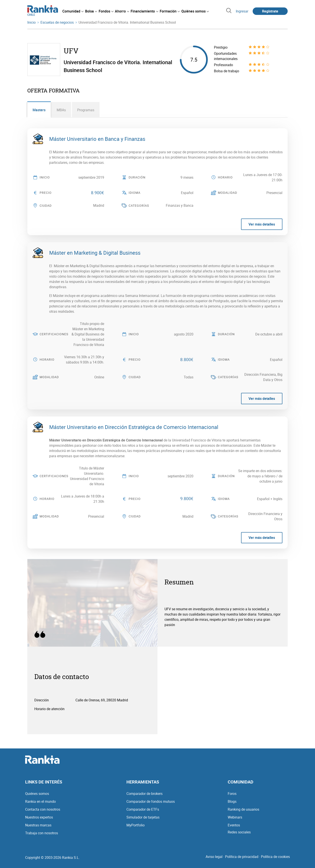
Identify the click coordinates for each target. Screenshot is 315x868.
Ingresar (242, 11)
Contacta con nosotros (43, 809)
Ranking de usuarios (243, 809)
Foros (232, 794)
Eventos (234, 825)
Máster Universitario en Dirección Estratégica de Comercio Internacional (134, 427)
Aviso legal (214, 857)
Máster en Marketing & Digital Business (95, 253)
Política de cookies (275, 857)
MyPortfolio (136, 825)
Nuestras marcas (38, 825)
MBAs (61, 110)
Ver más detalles (262, 224)
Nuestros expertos (39, 817)
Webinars (235, 817)
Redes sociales (239, 832)
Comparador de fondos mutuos (151, 801)
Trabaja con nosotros (42, 833)
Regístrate (270, 11)
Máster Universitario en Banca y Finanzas (97, 139)
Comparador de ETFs (143, 809)
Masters (39, 110)
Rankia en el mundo (40, 801)
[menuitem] (73, 11)
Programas (86, 110)
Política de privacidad (242, 857)
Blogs (232, 801)
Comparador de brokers (144, 794)
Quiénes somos (37, 794)
